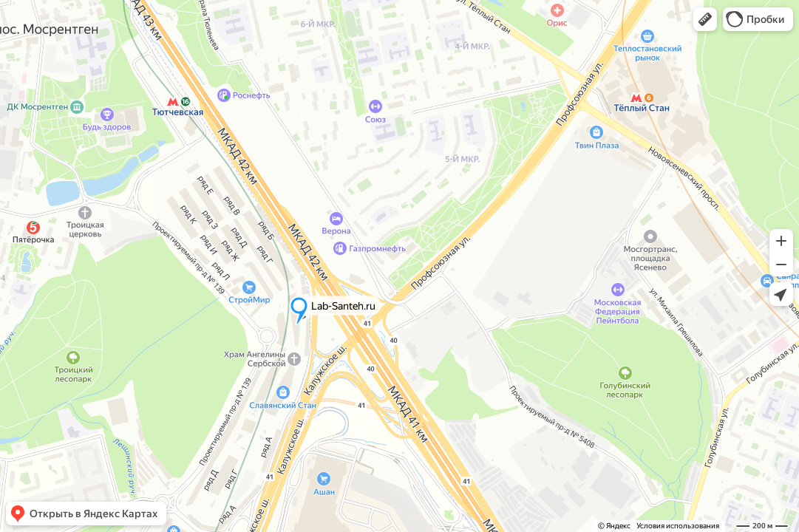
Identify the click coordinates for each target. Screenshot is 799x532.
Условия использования (678, 526)
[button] (705, 19)
